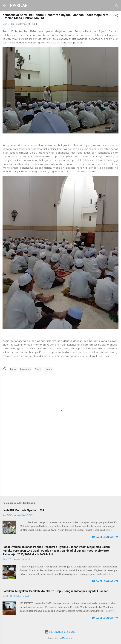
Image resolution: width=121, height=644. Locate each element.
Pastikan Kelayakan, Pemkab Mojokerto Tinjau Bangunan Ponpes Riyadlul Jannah (55, 591)
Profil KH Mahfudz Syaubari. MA (23, 510)
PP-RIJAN (19, 5)
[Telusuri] (117, 6)
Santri (38, 369)
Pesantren (26, 369)
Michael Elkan (68, 638)
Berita (13, 369)
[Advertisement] (60, 469)
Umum (48, 369)
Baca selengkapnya (105, 537)
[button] (117, 16)
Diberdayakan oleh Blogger (61, 632)
